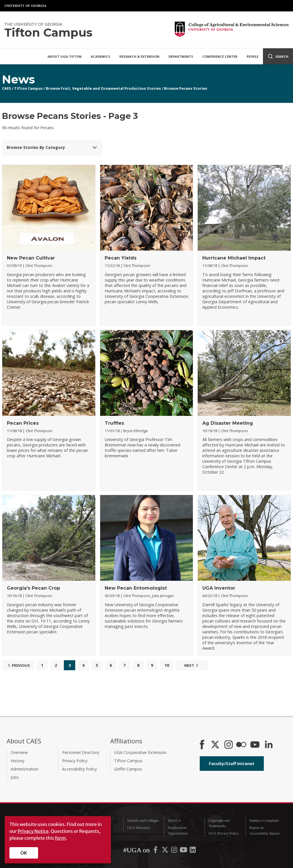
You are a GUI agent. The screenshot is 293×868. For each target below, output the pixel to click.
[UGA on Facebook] (156, 851)
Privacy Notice (33, 831)
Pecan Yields (121, 258)
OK (24, 853)
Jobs (15, 777)
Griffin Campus (128, 769)
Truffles (114, 423)
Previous (18, 665)
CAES (7, 88)
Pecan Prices (23, 423)
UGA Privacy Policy (224, 833)
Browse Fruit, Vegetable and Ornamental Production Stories (103, 88)
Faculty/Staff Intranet (232, 764)
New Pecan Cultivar (31, 258)
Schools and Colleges (143, 821)
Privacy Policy (75, 761)
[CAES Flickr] (241, 745)
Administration (24, 769)
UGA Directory (138, 828)
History (17, 761)
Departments (181, 56)
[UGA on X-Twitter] (165, 851)
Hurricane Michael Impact (234, 258)
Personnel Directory (81, 752)
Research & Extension (139, 56)
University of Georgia (26, 6)
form (60, 838)
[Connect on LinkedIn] (269, 745)
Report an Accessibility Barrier (264, 830)
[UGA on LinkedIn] (193, 851)
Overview (19, 752)
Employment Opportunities (178, 830)
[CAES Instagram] (229, 745)
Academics (100, 56)
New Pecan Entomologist (136, 588)
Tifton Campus (28, 88)
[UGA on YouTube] (184, 851)
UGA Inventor (219, 588)
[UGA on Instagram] (175, 851)
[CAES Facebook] (202, 745)
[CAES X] (216, 745)
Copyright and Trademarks (219, 823)
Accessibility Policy (79, 769)
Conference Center (220, 56)
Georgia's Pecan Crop (33, 588)
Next (192, 665)
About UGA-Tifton (65, 56)
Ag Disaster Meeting (228, 423)
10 (167, 665)
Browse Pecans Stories (186, 88)
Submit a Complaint (264, 821)
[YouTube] (255, 745)
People (253, 56)
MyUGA (175, 821)
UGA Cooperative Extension (140, 752)
